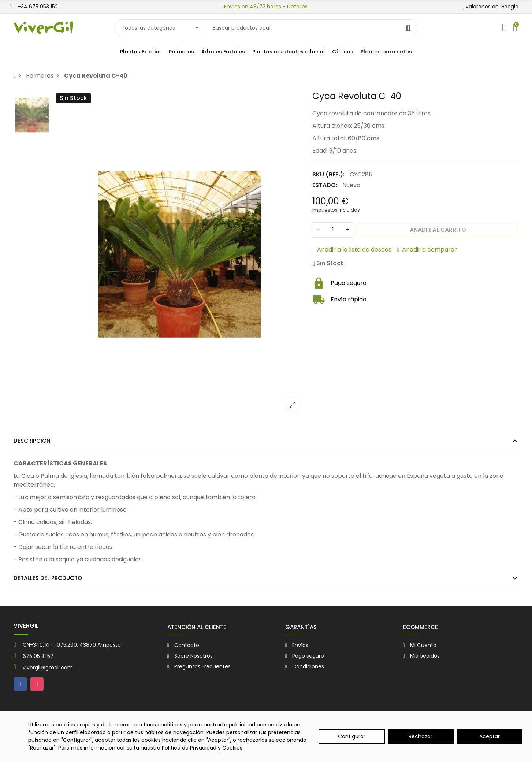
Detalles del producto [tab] (48, 578)
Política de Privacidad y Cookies (202, 748)
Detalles (297, 7)
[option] (180, 254)
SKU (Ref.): (328, 174)
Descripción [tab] (32, 441)
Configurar (352, 736)
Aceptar (490, 736)
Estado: (325, 185)
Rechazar (421, 736)
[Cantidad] (333, 230)
